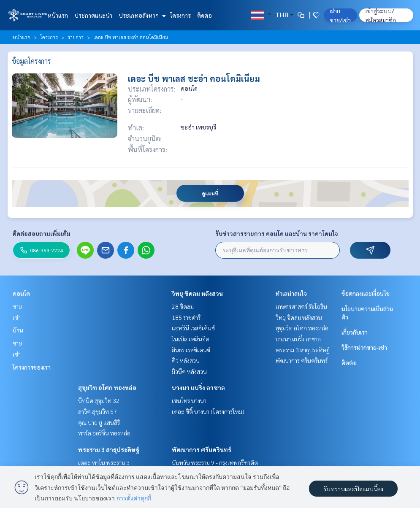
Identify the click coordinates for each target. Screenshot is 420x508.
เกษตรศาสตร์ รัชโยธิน (301, 306)
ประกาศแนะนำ (93, 15)
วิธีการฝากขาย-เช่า (364, 347)
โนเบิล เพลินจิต (191, 339)
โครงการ (180, 15)
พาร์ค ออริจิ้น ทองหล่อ (104, 433)
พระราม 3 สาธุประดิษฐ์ (109, 449)
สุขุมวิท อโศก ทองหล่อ (107, 387)
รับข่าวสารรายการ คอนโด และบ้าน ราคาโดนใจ (277, 233)
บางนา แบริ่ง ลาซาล (198, 387)
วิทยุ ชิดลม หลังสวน (197, 293)
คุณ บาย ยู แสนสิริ (99, 422)
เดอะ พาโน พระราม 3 (104, 462)
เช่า (17, 317)
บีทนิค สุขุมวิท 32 (99, 400)
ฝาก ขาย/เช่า (340, 15)
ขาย (17, 306)
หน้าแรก (58, 15)
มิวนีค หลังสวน (189, 371)
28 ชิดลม (183, 306)
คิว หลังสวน (186, 360)
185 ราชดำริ (186, 317)
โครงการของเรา (32, 367)
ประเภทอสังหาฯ (141, 15)
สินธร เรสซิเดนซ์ (191, 350)
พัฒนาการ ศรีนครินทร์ (202, 449)
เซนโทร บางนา (189, 400)
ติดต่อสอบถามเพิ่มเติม (42, 233)
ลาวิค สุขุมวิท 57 (98, 411)
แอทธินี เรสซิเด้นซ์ (193, 328)
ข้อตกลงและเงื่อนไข (366, 293)
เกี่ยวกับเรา (355, 332)
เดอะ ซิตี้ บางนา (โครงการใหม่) (208, 411)
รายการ (76, 37)
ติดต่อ (205, 15)
